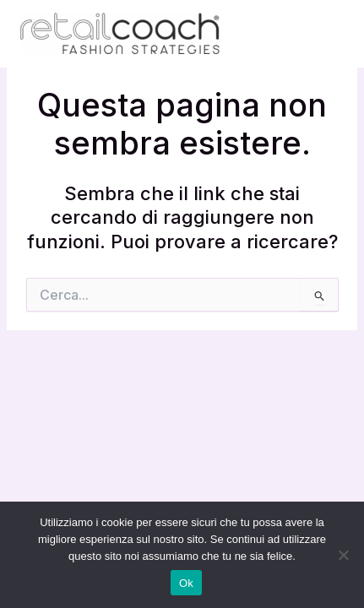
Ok (186, 583)
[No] (343, 555)
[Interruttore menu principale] (325, 34)
